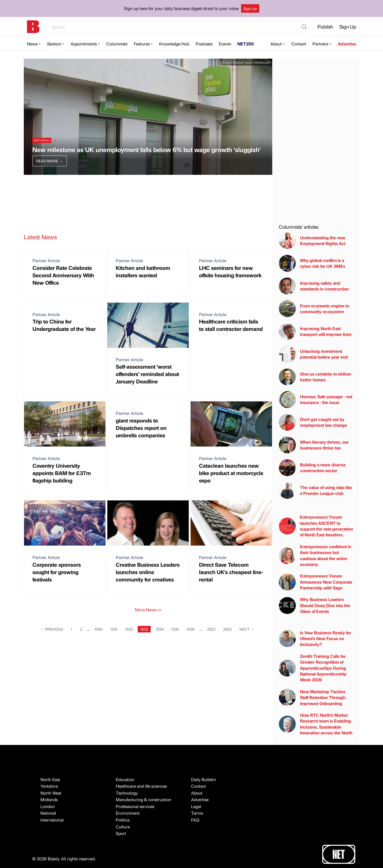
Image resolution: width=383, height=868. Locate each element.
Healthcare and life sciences (141, 786)
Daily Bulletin (204, 779)
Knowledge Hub (174, 44)
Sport (121, 833)
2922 (211, 629)
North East (50, 779)
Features (142, 44)
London (48, 806)
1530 (99, 629)
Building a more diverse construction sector (312, 468)
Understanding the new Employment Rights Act (312, 241)
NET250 (246, 44)
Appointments (84, 44)
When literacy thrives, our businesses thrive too (314, 445)
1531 (114, 629)
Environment (128, 813)
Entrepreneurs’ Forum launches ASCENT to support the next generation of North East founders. (316, 526)
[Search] (304, 27)
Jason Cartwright (257, 62)
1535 (175, 629)
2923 (227, 629)
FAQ (195, 820)
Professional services (135, 806)
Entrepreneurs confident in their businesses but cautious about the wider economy (315, 555)
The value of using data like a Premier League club (315, 490)
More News (148, 610)
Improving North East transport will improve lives (315, 331)
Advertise (347, 44)
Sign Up (250, 8)
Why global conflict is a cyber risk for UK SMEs (312, 263)
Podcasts (204, 44)
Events (225, 44)
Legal (196, 806)
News (32, 44)
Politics (123, 820)
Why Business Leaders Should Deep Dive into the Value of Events (315, 605)
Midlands (49, 799)
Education (125, 779)
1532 (129, 629)
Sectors (54, 44)
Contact (299, 44)
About (276, 44)
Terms (197, 813)
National (48, 813)
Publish (325, 27)
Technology (127, 793)
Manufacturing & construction (144, 799)
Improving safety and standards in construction (314, 286)
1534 (160, 629)
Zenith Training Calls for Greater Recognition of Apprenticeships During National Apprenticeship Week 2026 (313, 668)
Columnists (117, 44)
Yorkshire (49, 786)
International (52, 820)
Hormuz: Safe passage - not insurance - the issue (316, 400)
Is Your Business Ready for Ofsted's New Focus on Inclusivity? (315, 639)
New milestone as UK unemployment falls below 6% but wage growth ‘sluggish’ (146, 149)
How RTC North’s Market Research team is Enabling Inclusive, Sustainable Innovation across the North (316, 724)
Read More (49, 161)
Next (247, 629)
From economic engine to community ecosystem (314, 309)
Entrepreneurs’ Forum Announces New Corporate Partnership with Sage (316, 582)
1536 (190, 629)
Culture (123, 827)
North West (51, 793)
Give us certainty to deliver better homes (315, 377)
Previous (52, 629)
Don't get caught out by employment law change (313, 422)
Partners (320, 44)
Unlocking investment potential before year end (313, 354)
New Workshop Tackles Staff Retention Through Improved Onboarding (312, 697)
